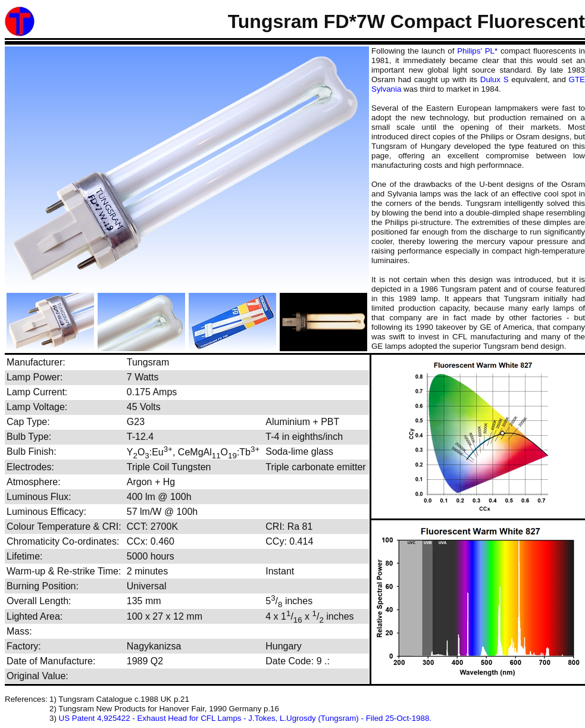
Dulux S (495, 79)
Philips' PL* (477, 51)
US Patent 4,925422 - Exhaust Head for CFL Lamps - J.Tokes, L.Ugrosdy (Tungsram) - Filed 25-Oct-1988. (245, 718)
